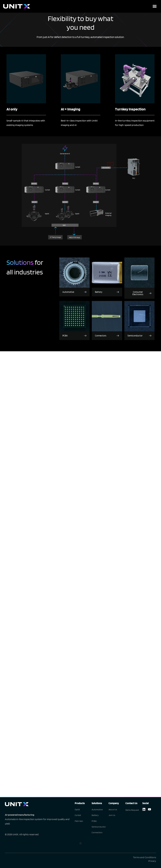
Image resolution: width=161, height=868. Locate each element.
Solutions (97, 803)
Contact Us (131, 803)
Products (80, 803)
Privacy (152, 861)
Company (114, 803)
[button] (155, 6)
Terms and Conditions (145, 857)
